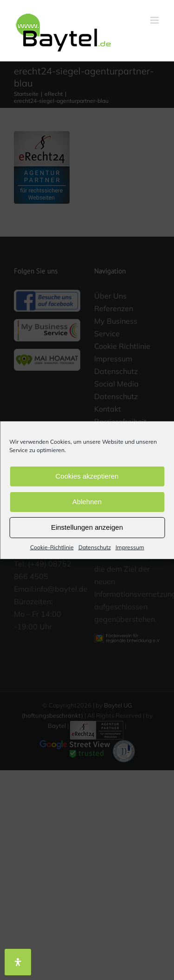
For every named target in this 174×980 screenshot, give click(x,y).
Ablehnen (87, 502)
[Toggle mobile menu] (155, 20)
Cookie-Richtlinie (52, 547)
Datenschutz (95, 547)
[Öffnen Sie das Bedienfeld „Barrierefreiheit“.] (18, 962)
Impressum (130, 547)
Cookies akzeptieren (87, 476)
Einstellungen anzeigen (87, 527)
